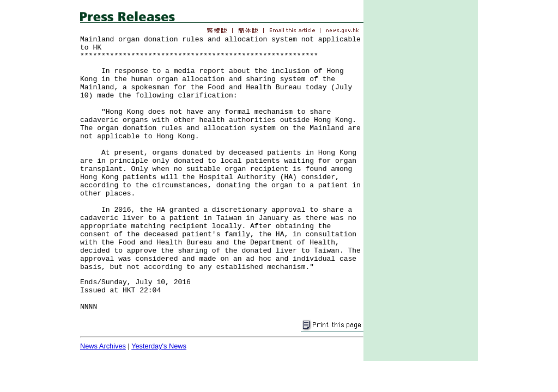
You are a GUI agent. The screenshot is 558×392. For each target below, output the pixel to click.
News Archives (103, 346)
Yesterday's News (159, 346)
